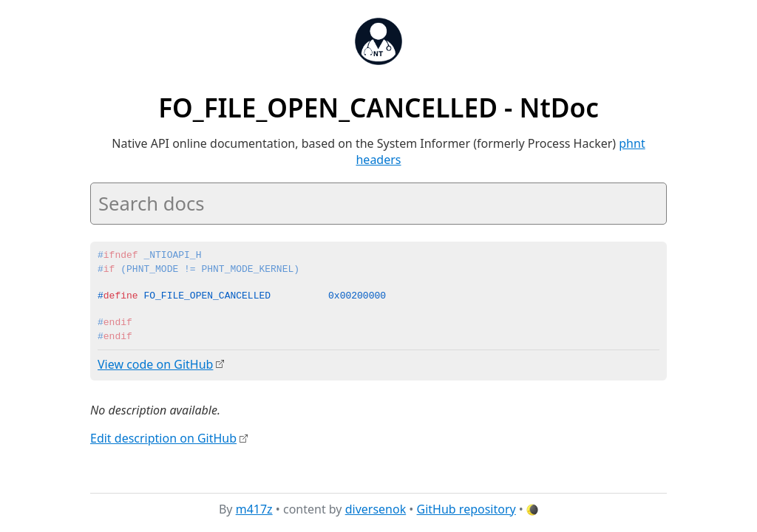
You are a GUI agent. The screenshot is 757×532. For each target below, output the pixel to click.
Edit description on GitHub (163, 438)
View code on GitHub (155, 364)
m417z (254, 509)
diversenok (376, 509)
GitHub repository (466, 509)
